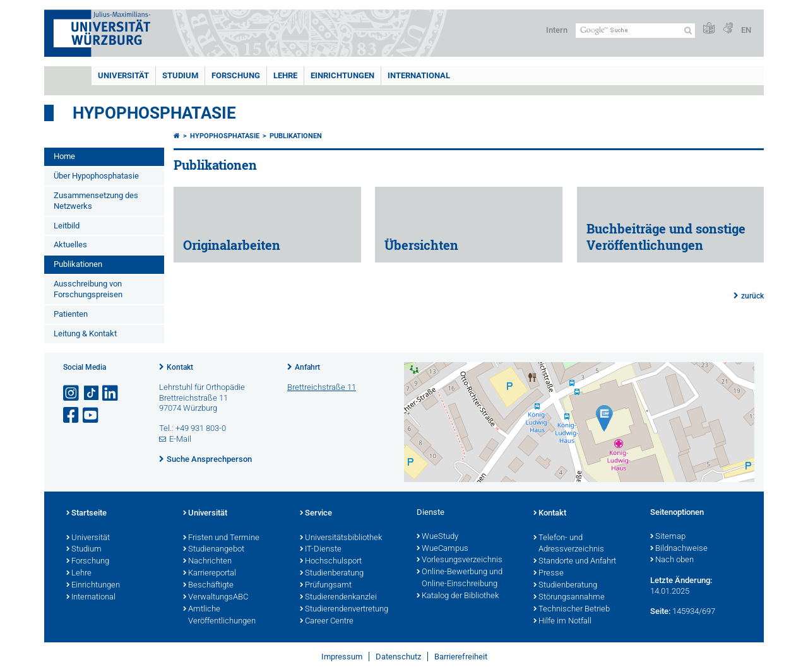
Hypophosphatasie (154, 113)
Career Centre (327, 622)
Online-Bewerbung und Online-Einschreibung (460, 578)
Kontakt (180, 367)
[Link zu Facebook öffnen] (72, 416)
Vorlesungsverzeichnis (460, 560)
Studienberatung (332, 574)
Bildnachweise (679, 549)
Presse (549, 574)
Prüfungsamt (326, 586)
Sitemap (668, 537)
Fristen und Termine (221, 538)
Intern (557, 30)
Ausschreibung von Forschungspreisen (88, 289)
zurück (752, 296)
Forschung (236, 75)
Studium (180, 75)
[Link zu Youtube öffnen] (92, 416)
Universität (123, 75)
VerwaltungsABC (216, 598)
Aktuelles (70, 245)
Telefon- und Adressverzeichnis (569, 544)
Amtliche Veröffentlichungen (219, 616)
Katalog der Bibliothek (458, 596)
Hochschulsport (331, 562)
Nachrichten (207, 562)
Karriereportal (210, 574)
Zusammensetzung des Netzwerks (96, 201)
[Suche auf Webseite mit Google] (635, 31)
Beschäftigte (208, 586)
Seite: (660, 611)
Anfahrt (307, 367)
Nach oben (672, 560)
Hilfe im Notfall (562, 622)
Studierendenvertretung (344, 610)
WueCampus (443, 549)
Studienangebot (214, 550)
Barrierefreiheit (461, 657)
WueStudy (437, 537)
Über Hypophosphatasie (96, 176)
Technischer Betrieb (572, 610)
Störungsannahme (569, 598)
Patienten (71, 314)
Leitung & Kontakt (85, 333)
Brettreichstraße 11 (322, 387)
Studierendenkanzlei (338, 598)
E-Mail (180, 439)
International (419, 75)
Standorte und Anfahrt (575, 562)
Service (316, 514)
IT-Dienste (321, 550)
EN (746, 30)
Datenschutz (398, 657)
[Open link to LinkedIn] (111, 393)
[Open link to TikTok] (92, 393)
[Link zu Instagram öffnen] (72, 393)
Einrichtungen (342, 75)
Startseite (86, 514)
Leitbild (67, 226)
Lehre (285, 75)
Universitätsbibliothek (341, 538)
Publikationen (78, 264)
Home (64, 156)
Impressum (342, 657)
